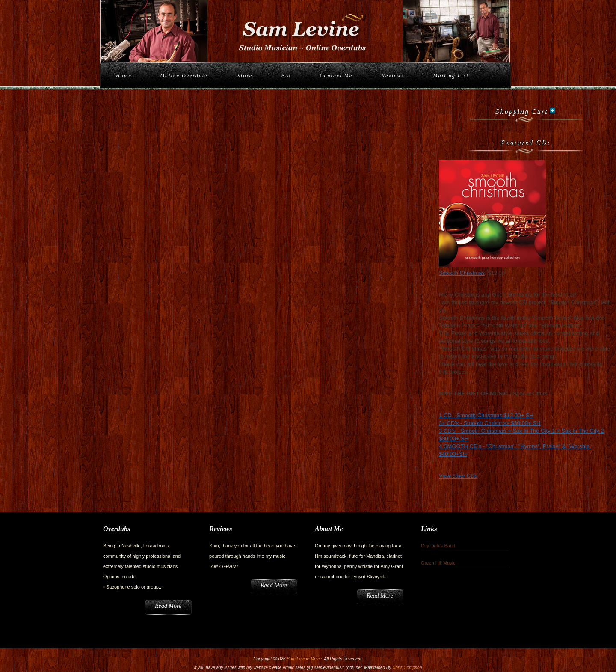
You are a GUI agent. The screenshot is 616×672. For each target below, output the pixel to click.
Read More (168, 606)
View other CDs (458, 476)
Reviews (393, 76)
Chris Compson (407, 668)
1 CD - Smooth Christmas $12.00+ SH (486, 415)
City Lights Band (438, 546)
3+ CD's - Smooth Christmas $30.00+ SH (490, 423)
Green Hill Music (438, 563)
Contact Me (336, 76)
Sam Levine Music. (305, 659)
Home (124, 76)
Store (245, 76)
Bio (286, 76)
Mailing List (451, 76)
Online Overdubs (185, 76)
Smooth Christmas (462, 273)
